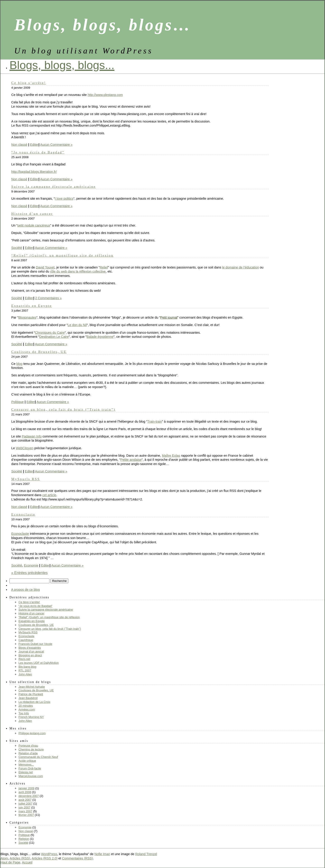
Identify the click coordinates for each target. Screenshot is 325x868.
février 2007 (26, 815)
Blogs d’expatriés (30, 648)
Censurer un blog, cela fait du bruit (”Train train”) (63, 409)
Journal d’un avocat (31, 652)
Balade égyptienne (100, 337)
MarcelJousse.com (31, 776)
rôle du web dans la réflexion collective (78, 271)
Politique (17, 402)
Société (17, 248)
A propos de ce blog (25, 590)
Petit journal (169, 317)
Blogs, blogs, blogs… (103, 25)
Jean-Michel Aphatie (32, 687)
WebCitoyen (25, 448)
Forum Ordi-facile (30, 768)
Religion (24, 839)
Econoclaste (23, 514)
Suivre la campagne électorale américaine (54, 186)
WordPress (49, 854)
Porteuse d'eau (28, 746)
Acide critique (27, 761)
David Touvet (45, 267)
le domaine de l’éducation (240, 267)
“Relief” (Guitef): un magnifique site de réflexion (62, 255)
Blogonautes (27, 317)
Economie (31, 565)
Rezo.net (24, 659)
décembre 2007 (29, 796)
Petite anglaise (131, 460)
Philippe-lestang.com (32, 733)
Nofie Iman (102, 854)
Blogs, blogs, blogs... (62, 65)
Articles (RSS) (20, 858)
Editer (34, 145)
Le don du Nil (77, 325)
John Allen (25, 674)
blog (19, 364)
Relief (104, 267)
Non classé (19, 145)
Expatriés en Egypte (32, 306)
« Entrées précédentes (29, 573)
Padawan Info (32, 436)
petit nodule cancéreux (34, 225)
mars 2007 (25, 811)
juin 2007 (24, 807)
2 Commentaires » (49, 298)
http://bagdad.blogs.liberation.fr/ (34, 172)
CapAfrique (26, 640)
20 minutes (26, 706)
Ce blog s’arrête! (29, 83)
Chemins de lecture (31, 749)
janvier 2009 (27, 788)
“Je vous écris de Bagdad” (38, 152)
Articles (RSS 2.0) (44, 858)
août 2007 (25, 800)
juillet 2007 (26, 804)
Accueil (27, 862)
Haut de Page (10, 862)
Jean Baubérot (28, 698)
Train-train (154, 421)
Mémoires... (26, 765)
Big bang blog (27, 667)
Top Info (24, 713)
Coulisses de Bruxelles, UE (39, 352)
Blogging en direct (30, 655)
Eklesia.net (26, 772)
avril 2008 (25, 792)
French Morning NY (31, 717)
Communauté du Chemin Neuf (38, 757)
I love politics (64, 199)
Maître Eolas (171, 456)
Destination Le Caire (54, 337)
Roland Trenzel (146, 854)
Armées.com (27, 709)
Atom (4, 858)
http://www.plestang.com (105, 95)
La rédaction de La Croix (34, 702)
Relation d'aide (28, 753)
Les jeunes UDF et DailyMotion (39, 663)
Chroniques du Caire (50, 333)
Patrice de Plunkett (31, 694)
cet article (49, 495)
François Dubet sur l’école (35, 644)
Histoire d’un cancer (32, 214)
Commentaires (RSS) (78, 858)
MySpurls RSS (26, 479)
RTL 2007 (25, 670)
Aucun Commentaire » (56, 145)
